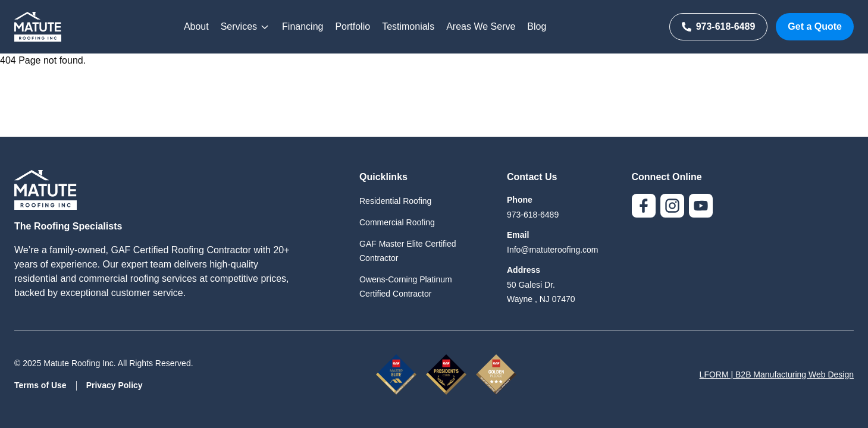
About (196, 26)
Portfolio (352, 26)
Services (245, 27)
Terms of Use (40, 385)
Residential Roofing (395, 201)
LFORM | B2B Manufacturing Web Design (777, 374)
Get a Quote (815, 26)
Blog (537, 26)
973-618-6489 (719, 26)
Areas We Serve (481, 26)
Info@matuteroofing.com (553, 250)
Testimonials (408, 26)
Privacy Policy (115, 385)
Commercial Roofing (397, 222)
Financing (303, 26)
